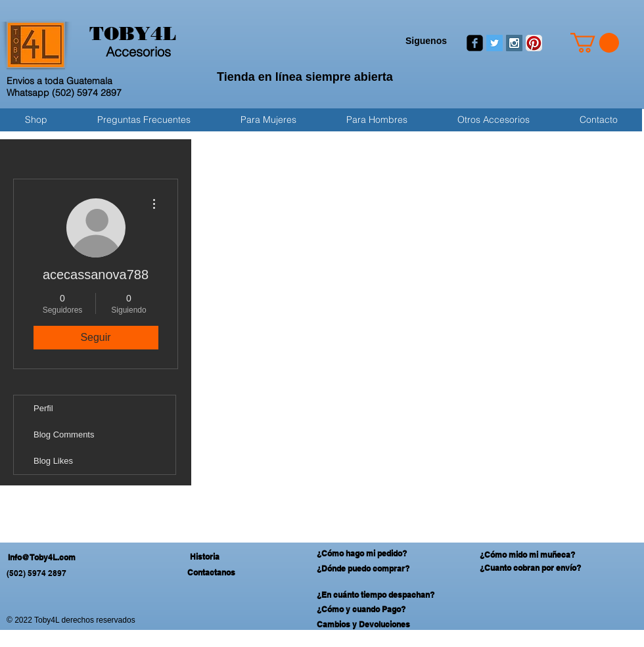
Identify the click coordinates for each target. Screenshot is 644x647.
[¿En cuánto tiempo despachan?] (382, 595)
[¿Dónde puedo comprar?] (370, 569)
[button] (595, 43)
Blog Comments (64, 435)
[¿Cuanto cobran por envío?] (544, 569)
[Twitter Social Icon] (494, 43)
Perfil (43, 408)
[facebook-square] (475, 43)
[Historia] (205, 557)
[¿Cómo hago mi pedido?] (367, 554)
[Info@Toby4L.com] (84, 558)
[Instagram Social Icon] (514, 43)
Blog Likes (53, 461)
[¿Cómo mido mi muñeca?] (544, 555)
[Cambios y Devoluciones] (382, 625)
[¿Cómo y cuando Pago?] (382, 610)
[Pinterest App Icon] (534, 43)
